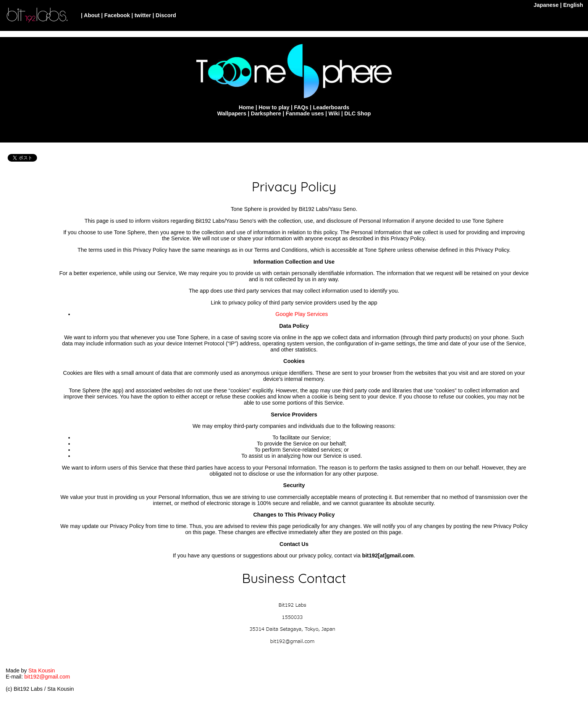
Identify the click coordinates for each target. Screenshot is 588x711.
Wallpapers (232, 113)
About (92, 15)
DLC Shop (358, 113)
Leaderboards (331, 107)
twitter (143, 15)
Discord (166, 15)
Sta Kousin (42, 671)
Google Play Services (302, 314)
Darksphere (266, 113)
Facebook (117, 15)
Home (246, 107)
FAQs (301, 107)
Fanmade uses (305, 113)
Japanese (546, 5)
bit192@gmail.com (47, 677)
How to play (274, 107)
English (573, 5)
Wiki (334, 113)
